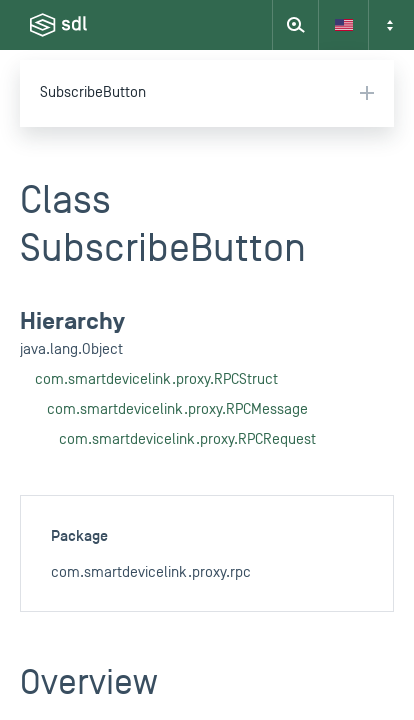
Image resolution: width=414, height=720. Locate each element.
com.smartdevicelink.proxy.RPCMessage (177, 409)
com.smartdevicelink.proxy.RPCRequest (187, 439)
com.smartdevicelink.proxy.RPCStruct (156, 379)
